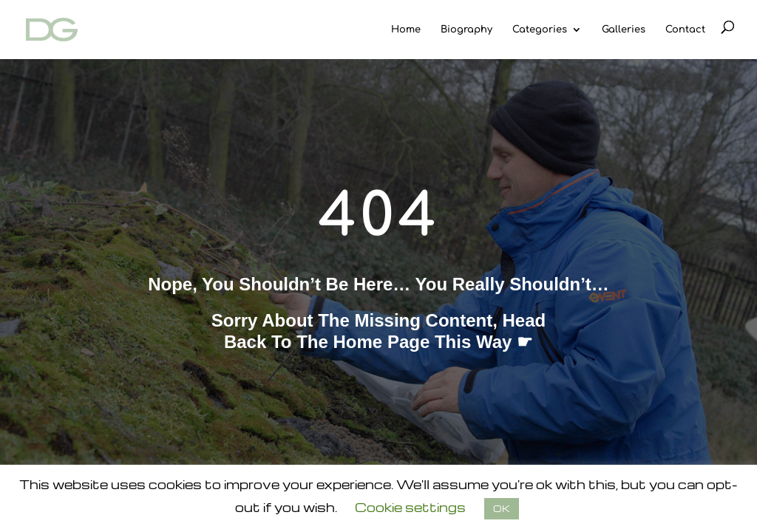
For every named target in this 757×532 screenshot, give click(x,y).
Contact (685, 30)
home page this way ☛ (434, 342)
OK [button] (502, 508)
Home (406, 30)
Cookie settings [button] (410, 507)
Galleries (624, 30)
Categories (540, 30)
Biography (466, 30)
